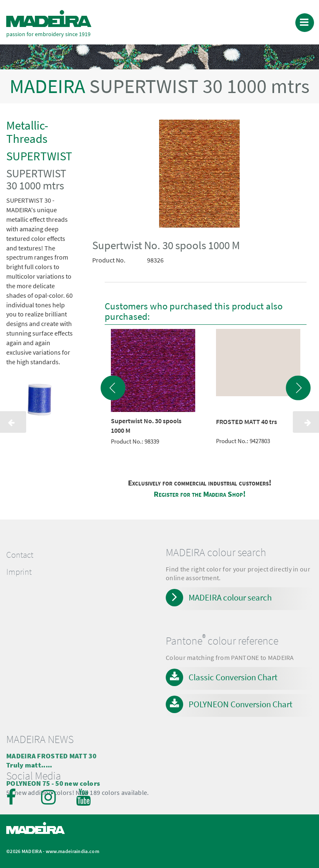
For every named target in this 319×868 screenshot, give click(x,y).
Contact (20, 555)
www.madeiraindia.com (72, 851)
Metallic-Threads (27, 132)
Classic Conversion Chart (233, 677)
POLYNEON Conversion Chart (240, 704)
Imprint (19, 572)
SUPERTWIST (39, 156)
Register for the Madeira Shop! (200, 494)
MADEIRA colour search (230, 597)
